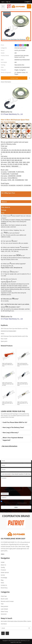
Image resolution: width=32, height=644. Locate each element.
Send (16, 507)
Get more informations (10, 446)
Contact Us (4, 585)
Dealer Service (5, 572)
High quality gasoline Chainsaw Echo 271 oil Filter (23, 403)
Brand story (4, 588)
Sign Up (8, 2)
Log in (3, 2)
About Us (3, 565)
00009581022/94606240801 (9, 331)
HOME (3, 562)
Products (3, 570)
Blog (2, 580)
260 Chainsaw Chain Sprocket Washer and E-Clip (14, 329)
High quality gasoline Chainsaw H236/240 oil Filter (23, 365)
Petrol (3, 334)
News (2, 583)
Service (3, 575)
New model (4, 339)
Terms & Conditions (22, 503)
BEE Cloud (19, 642)
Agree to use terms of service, (14, 502)
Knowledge (4, 578)
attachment (5, 494)
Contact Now (14, 78)
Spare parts (4, 341)
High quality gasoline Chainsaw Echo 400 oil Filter (7, 403)
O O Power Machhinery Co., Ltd (12, 114)
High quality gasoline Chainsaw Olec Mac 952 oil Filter (8, 384)
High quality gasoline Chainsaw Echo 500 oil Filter (23, 384)
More (3, 554)
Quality (3, 567)
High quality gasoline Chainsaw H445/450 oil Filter (8, 365)
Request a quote (29, 6)
